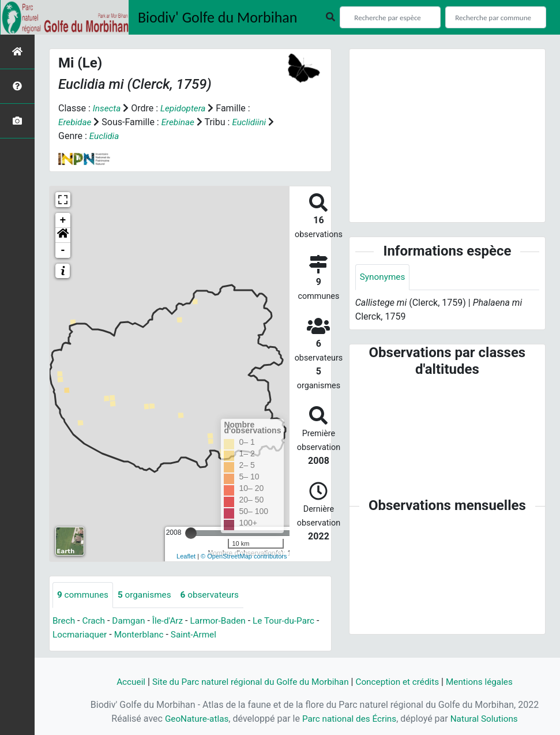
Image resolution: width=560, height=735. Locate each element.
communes (84, 595)
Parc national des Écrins (349, 719)
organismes (148, 595)
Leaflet (186, 556)
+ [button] (63, 220)
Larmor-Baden (224, 621)
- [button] (63, 250)
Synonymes (384, 277)
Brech (64, 621)
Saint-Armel (204, 635)
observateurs (216, 595)
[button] (63, 235)
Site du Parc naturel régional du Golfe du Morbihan (248, 682)
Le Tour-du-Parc (293, 621)
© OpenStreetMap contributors (244, 556)
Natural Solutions (488, 719)
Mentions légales (486, 682)
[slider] (191, 533)
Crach (95, 621)
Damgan (131, 621)
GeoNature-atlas (193, 719)
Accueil (123, 682)
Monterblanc (147, 635)
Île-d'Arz (172, 621)
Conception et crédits (401, 682)
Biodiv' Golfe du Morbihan (218, 17)
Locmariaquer (86, 635)
